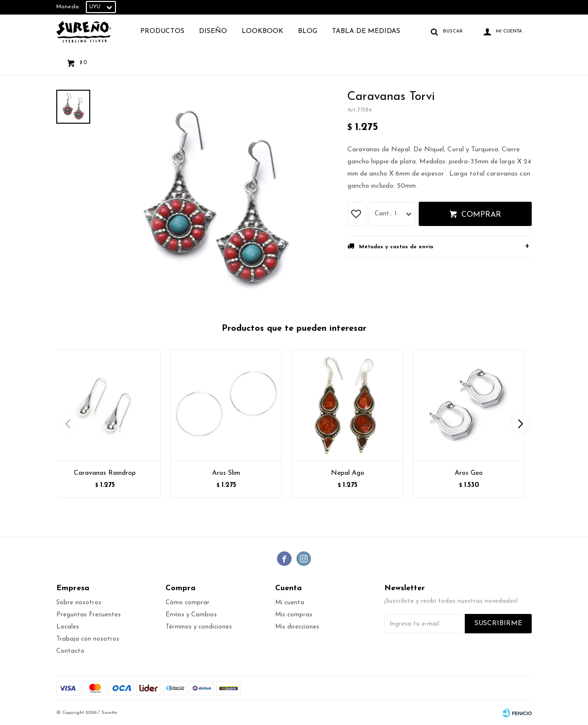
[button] (520, 424)
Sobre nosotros (79, 603)
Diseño (213, 31)
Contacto (70, 651)
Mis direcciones (297, 627)
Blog (308, 31)
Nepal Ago (348, 473)
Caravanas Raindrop (105, 473)
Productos (162, 31)
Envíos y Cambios (191, 615)
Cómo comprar (188, 603)
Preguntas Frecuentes (89, 615)
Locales (68, 627)
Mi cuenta (290, 603)
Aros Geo (469, 473)
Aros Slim (226, 473)
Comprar (481, 215)
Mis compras (294, 615)
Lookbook (262, 31)
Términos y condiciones (199, 627)
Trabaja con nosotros (88, 639)
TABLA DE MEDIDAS (366, 31)
